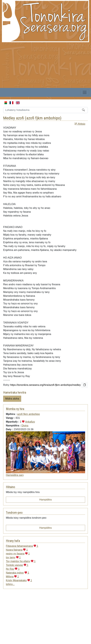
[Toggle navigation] (85, 92)
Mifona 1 (12, 577)
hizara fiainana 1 (17, 550)
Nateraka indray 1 (17, 573)
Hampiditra (45, 500)
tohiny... (10, 584)
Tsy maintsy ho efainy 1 (21, 561)
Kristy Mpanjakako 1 (19, 580)
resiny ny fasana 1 (18, 554)
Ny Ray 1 (13, 569)
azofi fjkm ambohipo (43, 118)
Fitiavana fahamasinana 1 (22, 546)
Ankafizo (30, 422)
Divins (25, 426)
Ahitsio (80, 124)
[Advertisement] (43, 65)
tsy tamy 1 (13, 557)
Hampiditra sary (15, 475)
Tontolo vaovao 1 (17, 565)
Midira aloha (12, 399)
